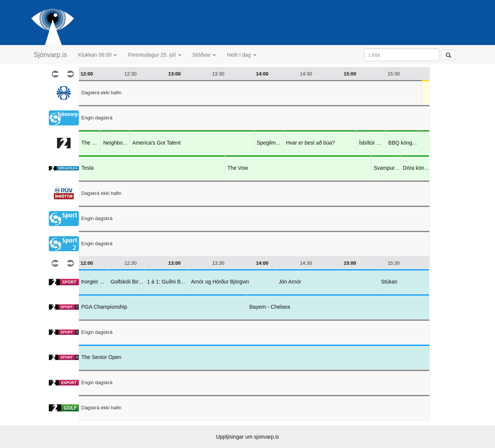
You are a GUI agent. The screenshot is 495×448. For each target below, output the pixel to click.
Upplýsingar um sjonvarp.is (247, 437)
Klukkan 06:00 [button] (98, 55)
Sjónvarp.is (50, 55)
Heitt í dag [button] (242, 55)
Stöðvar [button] (204, 55)
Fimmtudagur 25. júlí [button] (155, 55)
